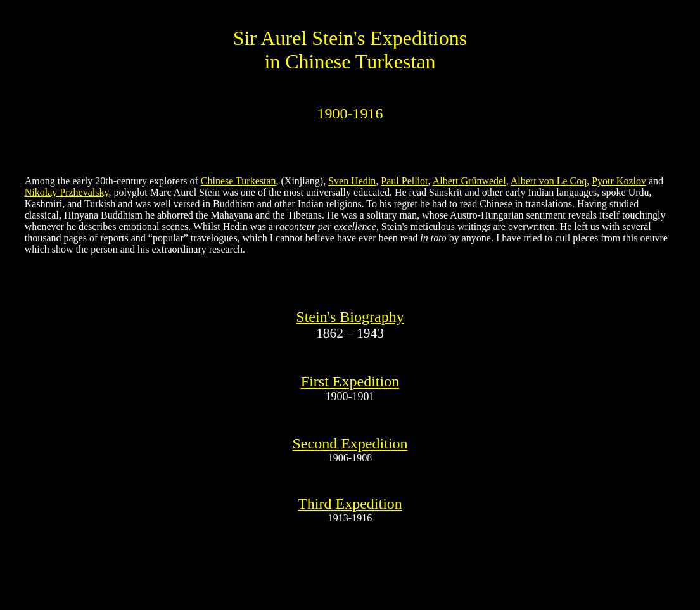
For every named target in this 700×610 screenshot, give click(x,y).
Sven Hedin (352, 181)
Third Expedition (350, 504)
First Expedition (350, 381)
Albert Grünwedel (469, 181)
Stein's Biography (350, 317)
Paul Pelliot (404, 181)
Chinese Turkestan (239, 181)
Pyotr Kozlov (619, 181)
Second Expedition (350, 443)
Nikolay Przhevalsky (67, 192)
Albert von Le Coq (549, 181)
